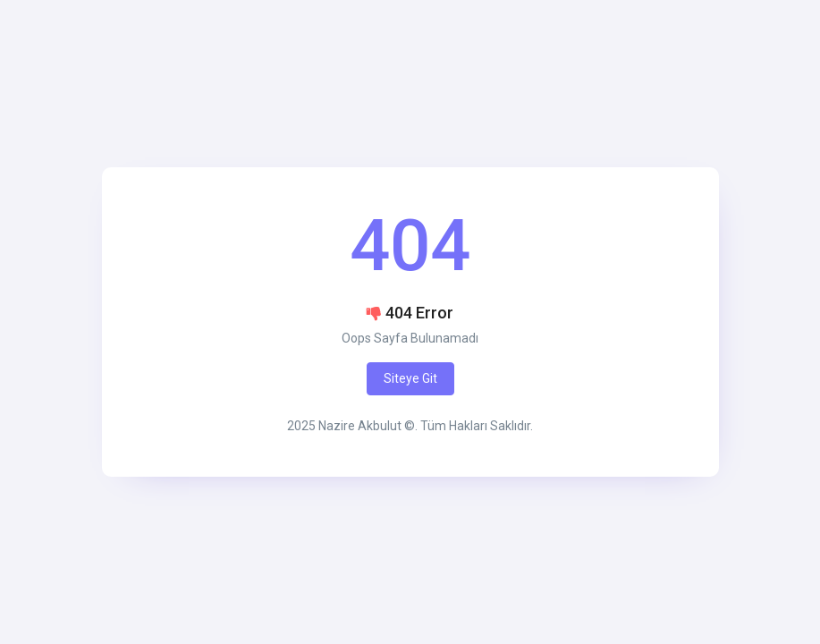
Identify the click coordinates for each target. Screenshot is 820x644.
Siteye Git (410, 378)
